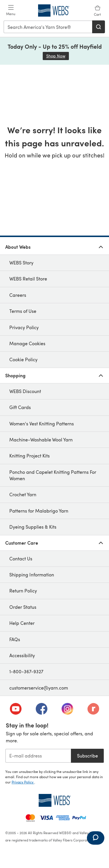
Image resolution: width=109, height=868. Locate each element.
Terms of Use (23, 311)
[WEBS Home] (54, 800)
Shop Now (58, 56)
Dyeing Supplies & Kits (33, 527)
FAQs (15, 639)
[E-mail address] (38, 756)
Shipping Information (32, 575)
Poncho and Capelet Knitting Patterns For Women (53, 475)
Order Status (23, 607)
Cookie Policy (23, 359)
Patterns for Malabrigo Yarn (39, 511)
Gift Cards (20, 407)
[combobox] (48, 27)
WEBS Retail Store (28, 279)
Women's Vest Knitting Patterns (42, 424)
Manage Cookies (27, 343)
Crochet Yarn (23, 494)
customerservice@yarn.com (39, 688)
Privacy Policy (24, 327)
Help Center (22, 623)
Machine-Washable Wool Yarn (41, 440)
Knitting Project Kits (30, 456)
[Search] (99, 27)
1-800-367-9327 (26, 671)
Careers (18, 295)
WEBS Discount (25, 391)
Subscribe (87, 756)
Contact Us (21, 558)
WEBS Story (21, 263)
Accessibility (22, 655)
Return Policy (23, 591)
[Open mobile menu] (11, 10)
